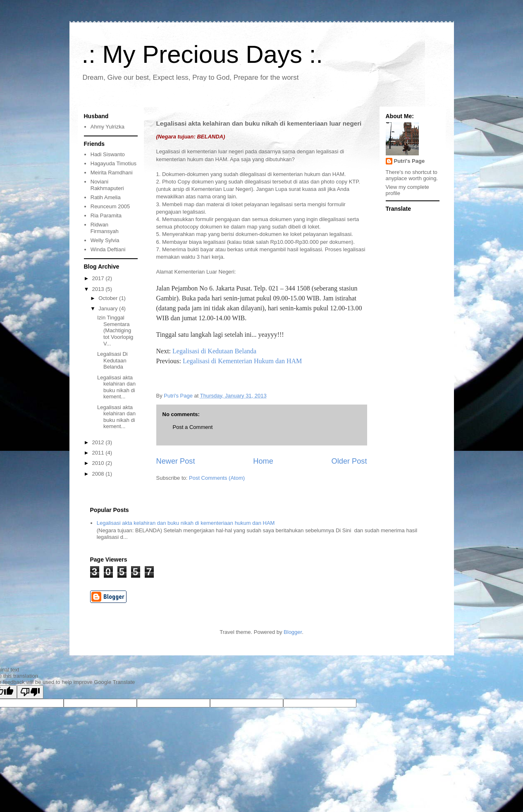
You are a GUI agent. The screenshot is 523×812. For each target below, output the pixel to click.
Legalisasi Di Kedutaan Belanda (112, 360)
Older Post (349, 461)
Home (263, 461)
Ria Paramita (106, 216)
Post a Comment (193, 427)
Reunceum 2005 (110, 206)
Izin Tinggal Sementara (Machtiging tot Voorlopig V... (115, 330)
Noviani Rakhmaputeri (107, 185)
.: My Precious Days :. (202, 54)
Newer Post (176, 461)
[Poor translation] (30, 692)
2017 (99, 278)
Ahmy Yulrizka (107, 127)
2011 (99, 453)
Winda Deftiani (108, 249)
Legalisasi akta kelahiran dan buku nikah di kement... (116, 387)
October (109, 298)
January (109, 308)
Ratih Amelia (106, 197)
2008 (99, 474)
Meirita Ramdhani (112, 173)
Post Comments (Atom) (217, 478)
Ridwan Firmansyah (105, 228)
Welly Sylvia (105, 240)
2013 (99, 289)
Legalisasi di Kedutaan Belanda (214, 351)
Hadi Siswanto (108, 154)
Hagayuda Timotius (113, 163)
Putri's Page (410, 161)
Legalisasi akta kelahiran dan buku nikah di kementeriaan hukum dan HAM (186, 523)
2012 (99, 442)
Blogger (293, 632)
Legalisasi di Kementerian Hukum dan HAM (242, 361)
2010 (99, 463)
